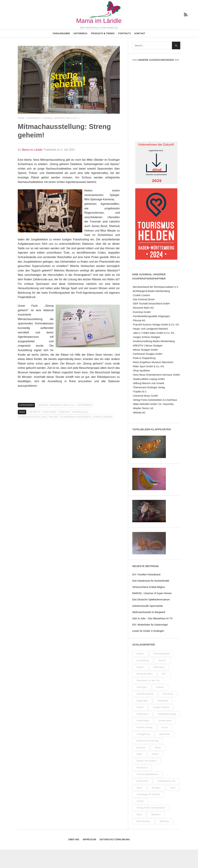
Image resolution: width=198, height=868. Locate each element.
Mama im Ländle (32, 168)
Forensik (64, 430)
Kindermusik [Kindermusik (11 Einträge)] (165, 739)
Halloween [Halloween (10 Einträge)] (163, 719)
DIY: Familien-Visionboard (146, 593)
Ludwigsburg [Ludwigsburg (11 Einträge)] (143, 753)
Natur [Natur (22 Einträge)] (140, 773)
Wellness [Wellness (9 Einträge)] (164, 840)
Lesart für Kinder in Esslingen (148, 649)
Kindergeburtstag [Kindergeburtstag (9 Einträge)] (167, 732)
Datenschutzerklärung (115, 858)
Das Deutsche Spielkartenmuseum (151, 618)
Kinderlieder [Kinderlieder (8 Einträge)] (143, 739)
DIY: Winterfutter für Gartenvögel (150, 643)
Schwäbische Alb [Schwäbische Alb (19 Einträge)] (166, 799)
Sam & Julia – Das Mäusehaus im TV (152, 637)
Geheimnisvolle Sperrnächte (148, 624)
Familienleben (61, 52)
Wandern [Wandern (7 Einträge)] (156, 833)
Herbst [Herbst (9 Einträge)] (140, 726)
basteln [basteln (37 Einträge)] (140, 686)
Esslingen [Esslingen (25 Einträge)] (142, 706)
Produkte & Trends (103, 52)
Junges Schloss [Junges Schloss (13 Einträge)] (161, 726)
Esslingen (49, 430)
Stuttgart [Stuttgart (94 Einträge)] (156, 806)
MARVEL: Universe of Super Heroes (152, 612)
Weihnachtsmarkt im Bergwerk (149, 631)
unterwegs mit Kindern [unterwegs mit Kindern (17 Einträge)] (148, 813)
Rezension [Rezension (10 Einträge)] (142, 786)
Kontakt (140, 52)
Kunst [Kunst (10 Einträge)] (165, 746)
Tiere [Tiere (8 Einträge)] (173, 806)
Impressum (89, 858)
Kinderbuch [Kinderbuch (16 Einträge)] (143, 732)
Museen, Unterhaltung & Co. (57, 423)
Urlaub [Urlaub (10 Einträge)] (140, 820)
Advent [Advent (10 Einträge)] (140, 672)
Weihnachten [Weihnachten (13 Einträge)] (143, 840)
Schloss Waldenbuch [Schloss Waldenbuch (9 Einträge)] (148, 793)
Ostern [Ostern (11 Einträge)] (155, 773)
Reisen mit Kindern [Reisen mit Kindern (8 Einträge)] (147, 779)
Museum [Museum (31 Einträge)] (141, 766)
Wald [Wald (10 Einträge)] (139, 833)
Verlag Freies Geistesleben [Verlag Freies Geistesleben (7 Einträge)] (151, 826)
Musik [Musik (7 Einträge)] (158, 766)
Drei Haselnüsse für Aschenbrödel (151, 599)
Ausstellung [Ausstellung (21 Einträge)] (143, 679)
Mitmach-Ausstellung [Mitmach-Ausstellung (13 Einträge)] (148, 759)
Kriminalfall (80, 430)
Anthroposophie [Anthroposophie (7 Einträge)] (162, 672)
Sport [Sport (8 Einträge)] (139, 806)
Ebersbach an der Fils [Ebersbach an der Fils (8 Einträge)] (148, 699)
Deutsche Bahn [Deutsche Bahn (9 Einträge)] (145, 692)
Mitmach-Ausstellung (33, 435)
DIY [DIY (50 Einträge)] (164, 692)
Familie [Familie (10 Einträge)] (160, 706)
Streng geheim (103, 435)
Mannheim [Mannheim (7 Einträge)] (165, 753)
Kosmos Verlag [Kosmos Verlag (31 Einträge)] (144, 746)
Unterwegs (80, 52)
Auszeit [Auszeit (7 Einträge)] (162, 679)
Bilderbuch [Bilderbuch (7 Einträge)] (159, 686)
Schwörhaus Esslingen (76, 435)
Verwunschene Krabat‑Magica (149, 605)
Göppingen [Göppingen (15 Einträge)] (142, 719)
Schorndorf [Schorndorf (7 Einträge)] (142, 799)
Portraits (125, 52)
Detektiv (35, 430)
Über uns (74, 858)
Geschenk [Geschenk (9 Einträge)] (168, 712)
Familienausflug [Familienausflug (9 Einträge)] (145, 712)
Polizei (53, 435)
